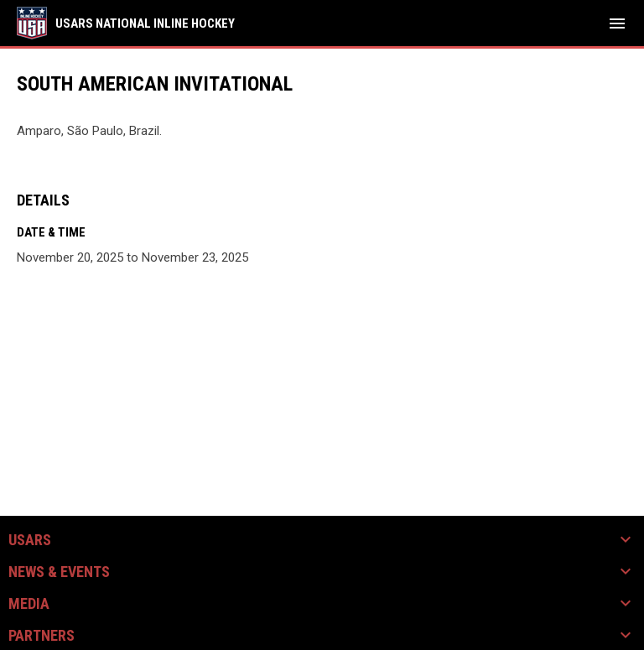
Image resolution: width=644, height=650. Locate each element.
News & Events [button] (59, 572)
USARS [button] (30, 540)
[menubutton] (617, 23)
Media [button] (29, 604)
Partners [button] (42, 636)
